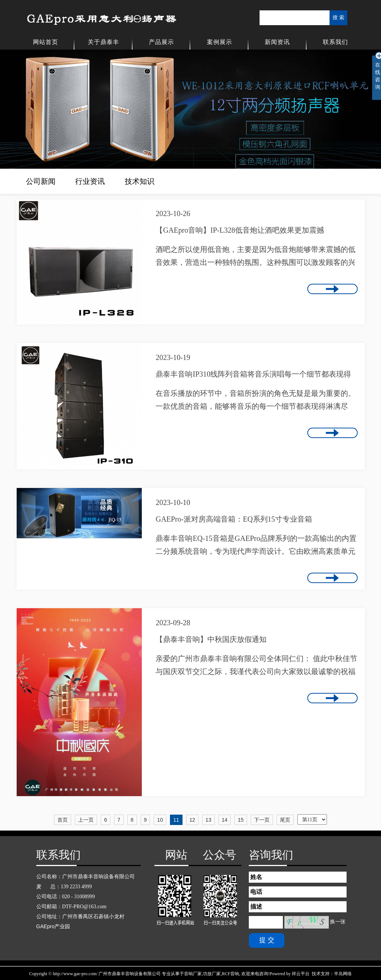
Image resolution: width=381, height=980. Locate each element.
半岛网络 (343, 974)
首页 (63, 820)
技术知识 (140, 181)
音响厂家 (193, 974)
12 (193, 820)
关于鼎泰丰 (103, 42)
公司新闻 (41, 181)
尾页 (285, 820)
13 (208, 820)
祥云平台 (301, 974)
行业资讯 (90, 181)
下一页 (262, 820)
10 (160, 820)
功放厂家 (212, 974)
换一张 (338, 922)
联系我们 (335, 42)
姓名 (256, 877)
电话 (256, 892)
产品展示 (161, 42)
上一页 (86, 820)
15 (241, 820)
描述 (256, 907)
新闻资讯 (277, 42)
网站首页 (46, 42)
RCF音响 (230, 974)
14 (225, 820)
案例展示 (220, 42)
